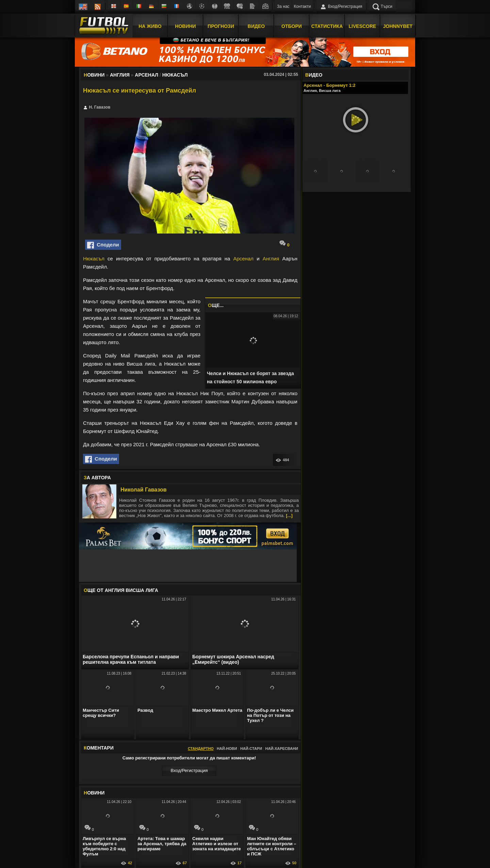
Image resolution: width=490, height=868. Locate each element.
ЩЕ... (216, 305)
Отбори (292, 25)
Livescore (363, 25)
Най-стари (251, 749)
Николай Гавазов (144, 490)
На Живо (150, 25)
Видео (256, 25)
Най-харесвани (282, 749)
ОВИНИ (94, 793)
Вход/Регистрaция (189, 770)
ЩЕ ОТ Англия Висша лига (121, 590)
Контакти (303, 6)
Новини (185, 25)
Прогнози (221, 25)
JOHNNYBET (398, 25)
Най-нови (227, 749)
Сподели (103, 245)
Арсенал (243, 259)
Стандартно (201, 749)
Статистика (327, 25)
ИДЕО (314, 75)
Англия (271, 259)
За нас (283, 6)
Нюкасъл (94, 259)
